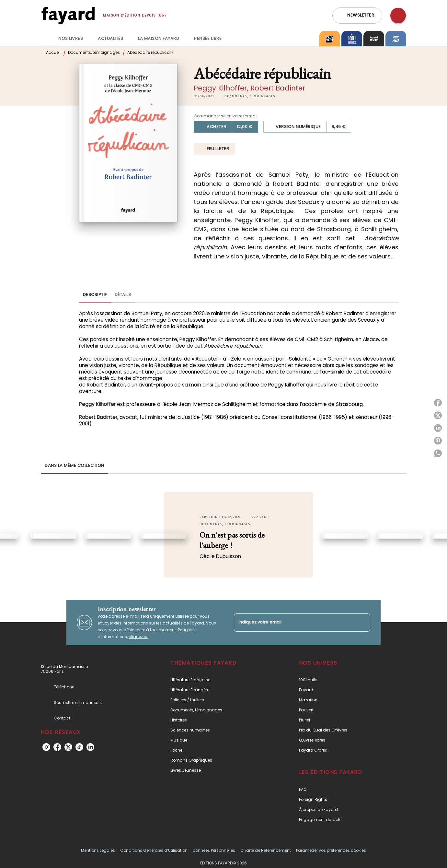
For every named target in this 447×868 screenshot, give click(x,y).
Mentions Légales (98, 850)
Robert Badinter (278, 88)
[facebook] (57, 747)
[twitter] (68, 747)
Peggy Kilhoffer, (222, 88)
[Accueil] (68, 15)
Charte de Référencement (266, 850)
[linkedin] (90, 747)
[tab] (48, 39)
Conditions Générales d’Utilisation (154, 850)
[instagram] (46, 747)
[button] (357, 16)
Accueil (53, 52)
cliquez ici (138, 637)
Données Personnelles (214, 850)
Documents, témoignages (94, 52)
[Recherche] (398, 16)
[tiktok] (79, 747)
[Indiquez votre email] (294, 622)
